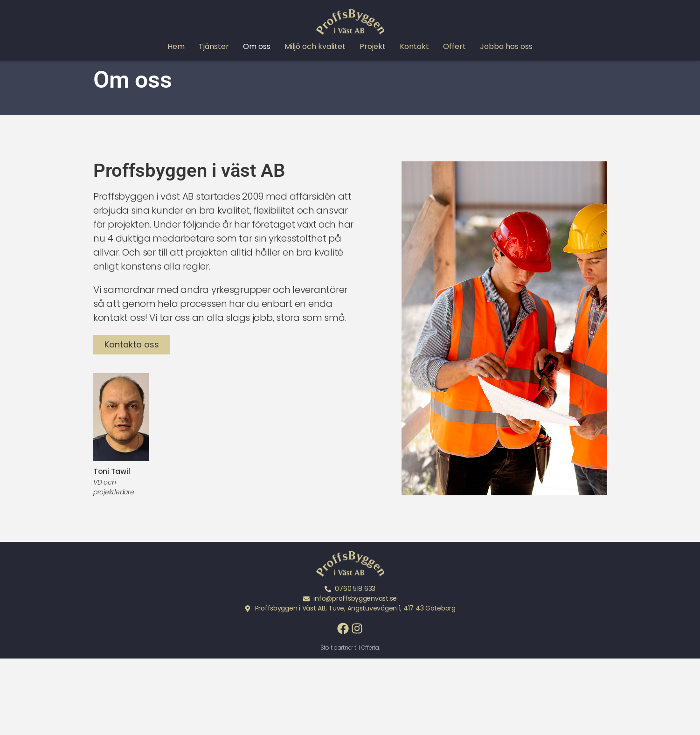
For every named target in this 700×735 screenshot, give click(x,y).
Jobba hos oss (506, 47)
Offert (454, 47)
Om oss (257, 47)
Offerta (370, 664)
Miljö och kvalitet (315, 47)
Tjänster (214, 47)
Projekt (373, 47)
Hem (176, 47)
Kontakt (414, 47)
